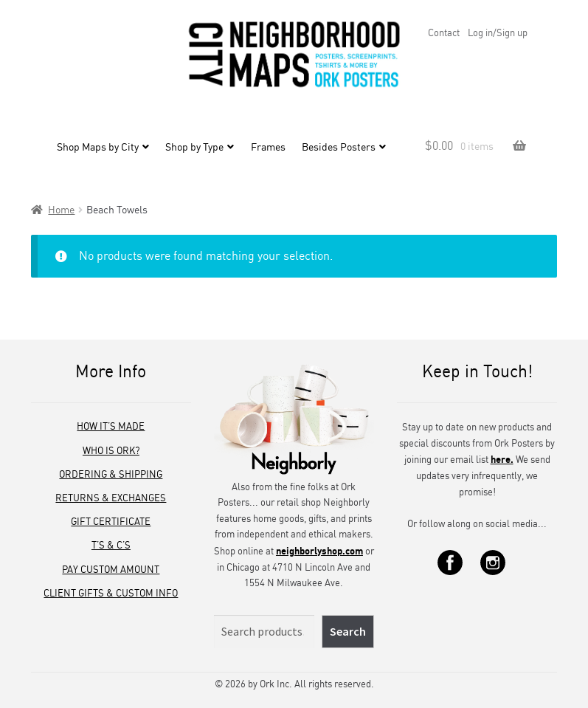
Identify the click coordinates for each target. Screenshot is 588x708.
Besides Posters (339, 149)
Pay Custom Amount (111, 569)
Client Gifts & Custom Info (111, 593)
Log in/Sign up (498, 33)
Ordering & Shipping (111, 474)
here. (502, 459)
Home (61, 209)
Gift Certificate (111, 521)
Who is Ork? (111, 450)
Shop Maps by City (98, 149)
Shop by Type (194, 149)
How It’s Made (111, 426)
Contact (444, 33)
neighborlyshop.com (319, 550)
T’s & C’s (111, 545)
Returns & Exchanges (111, 498)
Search (348, 631)
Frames (268, 149)
